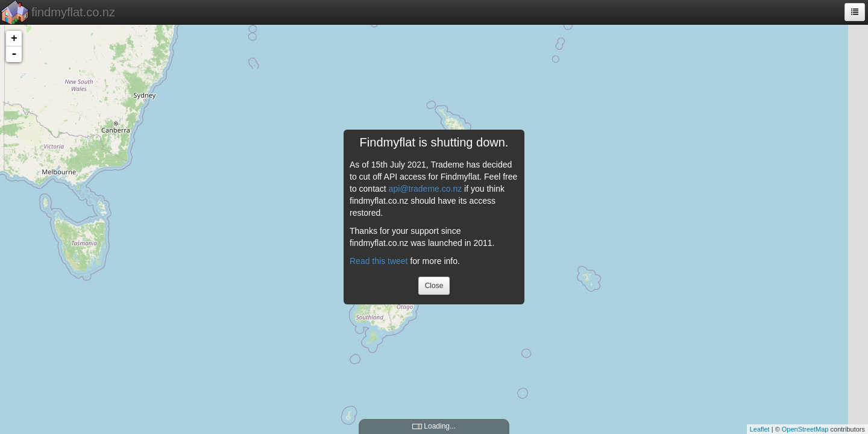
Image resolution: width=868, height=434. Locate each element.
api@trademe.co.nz (426, 189)
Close (434, 286)
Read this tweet (379, 261)
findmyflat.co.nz (73, 12)
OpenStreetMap (805, 429)
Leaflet (760, 429)
